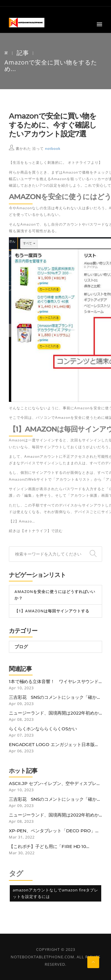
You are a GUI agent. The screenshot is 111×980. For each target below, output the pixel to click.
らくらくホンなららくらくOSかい (43, 729)
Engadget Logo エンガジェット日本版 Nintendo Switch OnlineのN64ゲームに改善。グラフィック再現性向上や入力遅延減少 (55, 745)
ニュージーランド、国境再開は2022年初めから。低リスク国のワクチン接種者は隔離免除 (54, 713)
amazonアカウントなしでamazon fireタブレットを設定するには (55, 893)
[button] (99, 25)
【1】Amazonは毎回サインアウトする (52, 611)
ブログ (21, 647)
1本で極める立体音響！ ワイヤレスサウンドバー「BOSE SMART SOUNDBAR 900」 (54, 682)
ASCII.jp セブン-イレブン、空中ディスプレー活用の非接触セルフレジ (55, 784)
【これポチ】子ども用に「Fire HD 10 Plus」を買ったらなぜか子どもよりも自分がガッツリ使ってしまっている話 (54, 847)
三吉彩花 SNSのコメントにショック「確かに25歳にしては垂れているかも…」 (55, 697)
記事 (23, 53)
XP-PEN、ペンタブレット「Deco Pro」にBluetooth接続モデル (54, 831)
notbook (53, 148)
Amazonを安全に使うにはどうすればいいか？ (55, 595)
